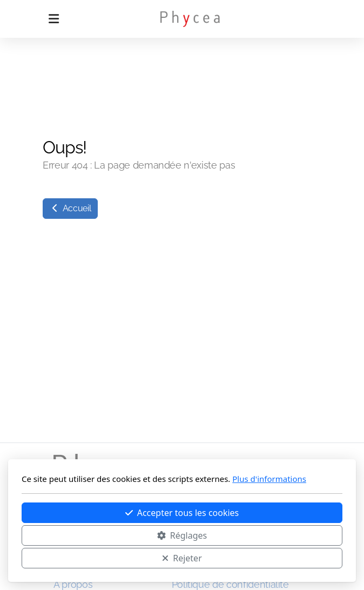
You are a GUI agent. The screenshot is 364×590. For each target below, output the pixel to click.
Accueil (70, 208)
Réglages (182, 535)
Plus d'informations (269, 479)
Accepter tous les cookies (182, 513)
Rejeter (182, 558)
